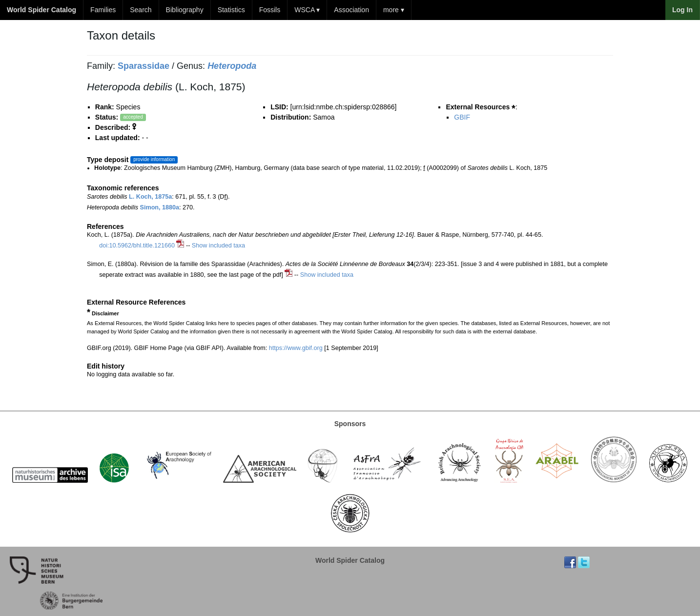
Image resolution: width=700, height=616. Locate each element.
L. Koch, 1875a (150, 197)
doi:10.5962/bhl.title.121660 (137, 246)
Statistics (231, 10)
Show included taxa (218, 246)
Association (351, 10)
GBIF (462, 117)
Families (103, 10)
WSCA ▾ (307, 10)
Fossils (270, 10)
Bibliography (185, 10)
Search (141, 10)
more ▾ (394, 10)
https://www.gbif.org (296, 348)
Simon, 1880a (160, 207)
